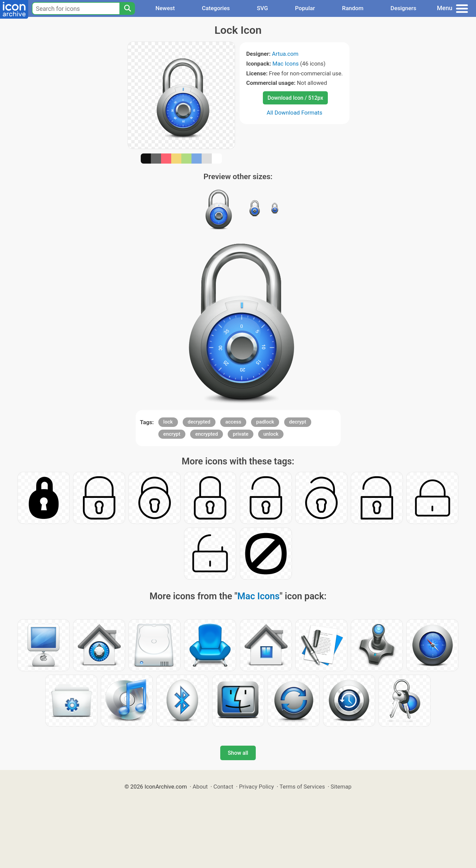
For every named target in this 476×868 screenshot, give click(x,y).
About (200, 787)
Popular (305, 8)
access (233, 422)
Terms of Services (302, 787)
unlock (271, 434)
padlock (265, 422)
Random (353, 8)
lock (168, 422)
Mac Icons (286, 64)
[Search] (127, 8)
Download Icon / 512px (295, 98)
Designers (403, 8)
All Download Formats (294, 113)
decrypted (199, 422)
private (241, 434)
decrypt (298, 422)
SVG (262, 8)
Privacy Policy (256, 787)
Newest (165, 8)
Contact (223, 787)
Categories (216, 8)
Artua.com (285, 54)
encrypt (172, 434)
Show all (238, 753)
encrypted (207, 434)
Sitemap (341, 787)
